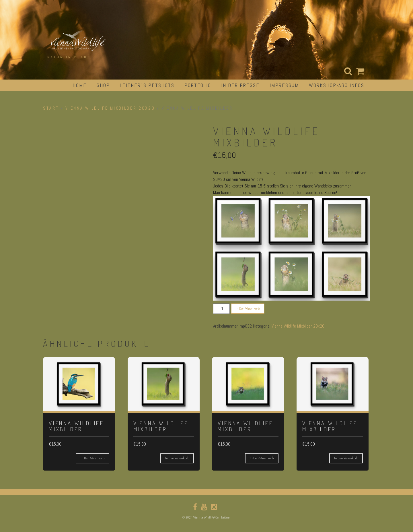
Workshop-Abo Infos (337, 85)
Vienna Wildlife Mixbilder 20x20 (110, 108)
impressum (284, 85)
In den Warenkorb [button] (92, 458)
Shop (103, 85)
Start (51, 108)
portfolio (198, 85)
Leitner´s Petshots (147, 85)
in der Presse (240, 85)
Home (80, 85)
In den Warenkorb (248, 308)
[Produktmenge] (221, 309)
